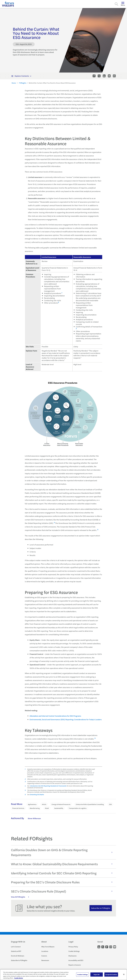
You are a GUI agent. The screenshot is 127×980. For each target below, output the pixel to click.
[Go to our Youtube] (115, 947)
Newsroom (45, 960)
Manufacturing (35, 808)
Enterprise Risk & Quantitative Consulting (90, 804)
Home (14, 83)
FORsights (23, 83)
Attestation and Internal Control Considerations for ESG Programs (55, 716)
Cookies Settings (83, 974)
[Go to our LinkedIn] (99, 947)
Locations (45, 951)
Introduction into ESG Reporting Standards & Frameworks (48, 786)
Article (44, 804)
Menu (123, 4)
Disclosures (72, 956)
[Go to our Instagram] (111, 947)
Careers (44, 956)
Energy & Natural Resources (61, 804)
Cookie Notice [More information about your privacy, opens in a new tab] (19, 978)
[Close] (124, 974)
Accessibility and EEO (76, 960)
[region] (63, 975)
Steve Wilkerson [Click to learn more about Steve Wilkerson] (34, 818)
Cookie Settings (74, 951)
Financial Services (18, 808)
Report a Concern (75, 965)
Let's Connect (16, 947)
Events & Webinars (18, 956)
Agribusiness (32, 804)
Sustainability (59, 808)
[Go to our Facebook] (107, 947)
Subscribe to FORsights (101, 908)
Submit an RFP (16, 951)
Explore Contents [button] (20, 76)
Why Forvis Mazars (48, 947)
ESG (110, 804)
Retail (47, 808)
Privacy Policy (73, 947)
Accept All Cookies (111, 974)
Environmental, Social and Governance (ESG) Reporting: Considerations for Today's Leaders (66, 719)
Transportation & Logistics (78, 808)
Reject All (97, 974)
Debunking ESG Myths (37, 794)
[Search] (116, 4)
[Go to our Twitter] (103, 947)
